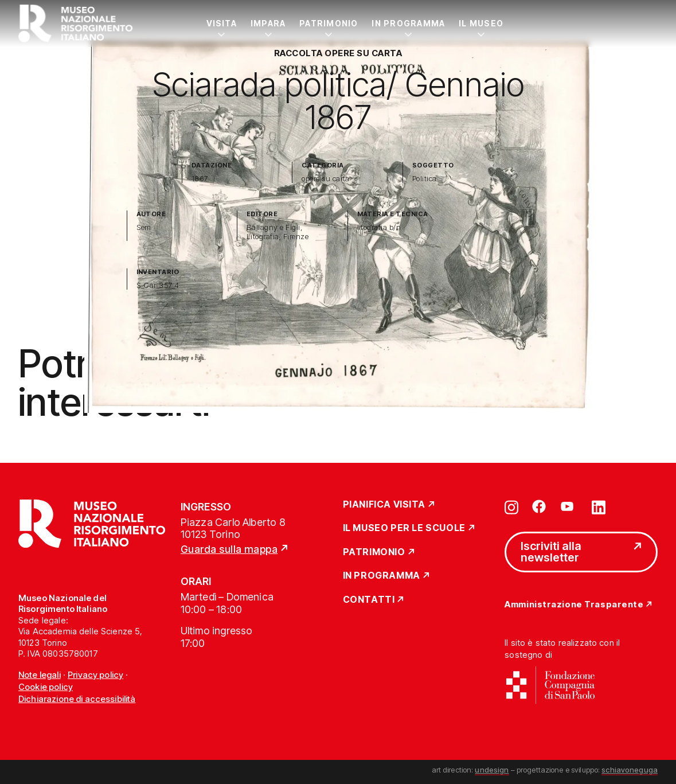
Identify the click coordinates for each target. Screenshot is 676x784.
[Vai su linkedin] (599, 506)
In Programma (408, 23)
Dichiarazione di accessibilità (77, 699)
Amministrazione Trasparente (574, 605)
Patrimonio (329, 23)
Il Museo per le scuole (404, 528)
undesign (492, 770)
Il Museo (481, 23)
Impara (268, 23)
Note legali (40, 675)
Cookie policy (46, 687)
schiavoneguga (630, 770)
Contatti (369, 600)
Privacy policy (95, 675)
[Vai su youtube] (569, 506)
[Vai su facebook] (539, 506)
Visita (222, 23)
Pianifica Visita (384, 505)
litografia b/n (379, 227)
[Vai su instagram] (511, 506)
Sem (144, 227)
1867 (200, 179)
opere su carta (326, 179)
